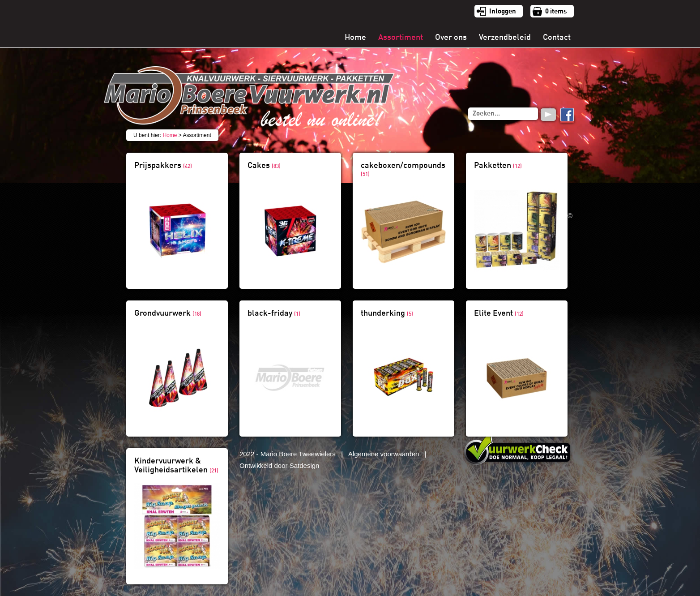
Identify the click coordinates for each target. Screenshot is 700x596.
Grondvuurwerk (168, 313)
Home (355, 37)
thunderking (387, 313)
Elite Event (499, 313)
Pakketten (498, 165)
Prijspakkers (163, 165)
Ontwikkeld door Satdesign (279, 465)
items (556, 11)
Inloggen (503, 11)
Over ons (451, 37)
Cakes (264, 165)
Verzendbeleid (505, 37)
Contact (557, 37)
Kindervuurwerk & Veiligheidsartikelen (176, 465)
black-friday (274, 313)
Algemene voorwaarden (384, 454)
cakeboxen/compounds (403, 169)
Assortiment (401, 37)
